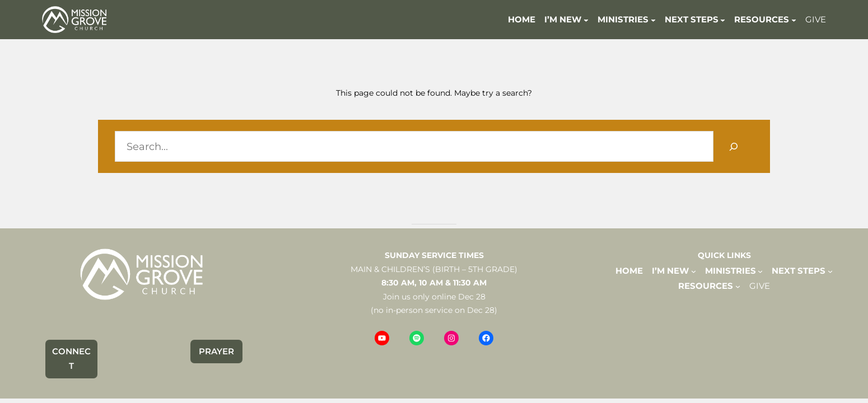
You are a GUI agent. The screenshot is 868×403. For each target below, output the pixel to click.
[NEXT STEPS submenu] (723, 19)
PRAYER (216, 351)
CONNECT (71, 359)
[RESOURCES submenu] (794, 19)
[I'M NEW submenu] (586, 19)
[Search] (733, 146)
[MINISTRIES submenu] (653, 19)
